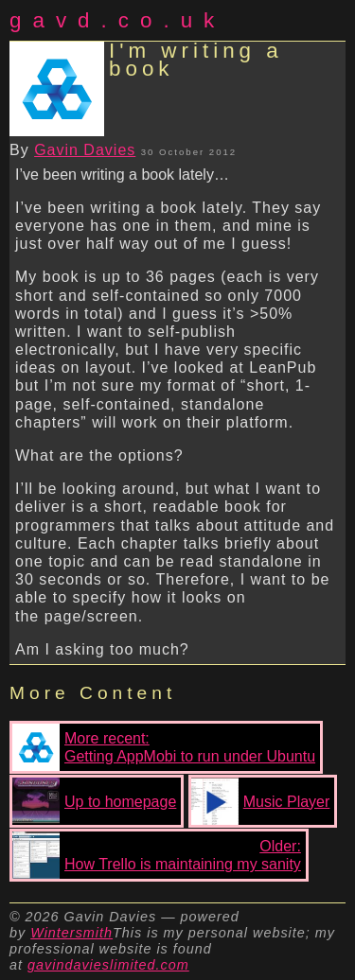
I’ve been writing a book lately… (122, 175)
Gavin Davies (85, 150)
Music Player (261, 801)
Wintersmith (71, 933)
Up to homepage (94, 801)
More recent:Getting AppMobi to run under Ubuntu (164, 747)
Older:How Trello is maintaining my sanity (157, 855)
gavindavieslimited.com (108, 965)
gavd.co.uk (117, 20)
